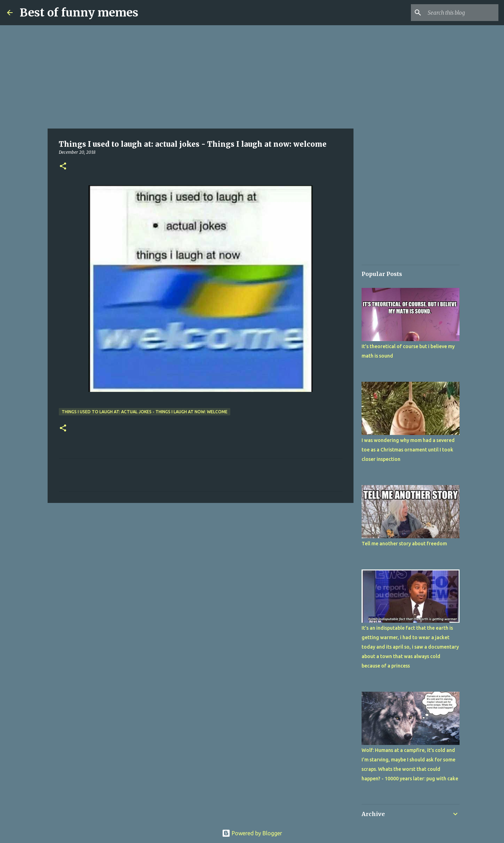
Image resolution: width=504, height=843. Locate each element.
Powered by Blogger (252, 833)
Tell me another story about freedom (404, 544)
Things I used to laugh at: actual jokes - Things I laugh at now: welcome (145, 412)
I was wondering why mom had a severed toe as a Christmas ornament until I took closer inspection (408, 450)
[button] (63, 167)
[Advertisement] (201, 77)
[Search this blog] (462, 13)
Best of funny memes (79, 13)
